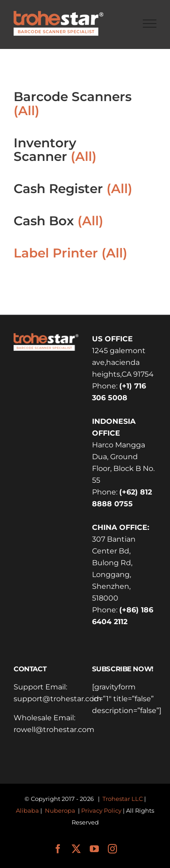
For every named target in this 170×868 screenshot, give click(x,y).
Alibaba (27, 810)
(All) (27, 111)
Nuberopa (60, 810)
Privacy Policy (101, 810)
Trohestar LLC (123, 799)
